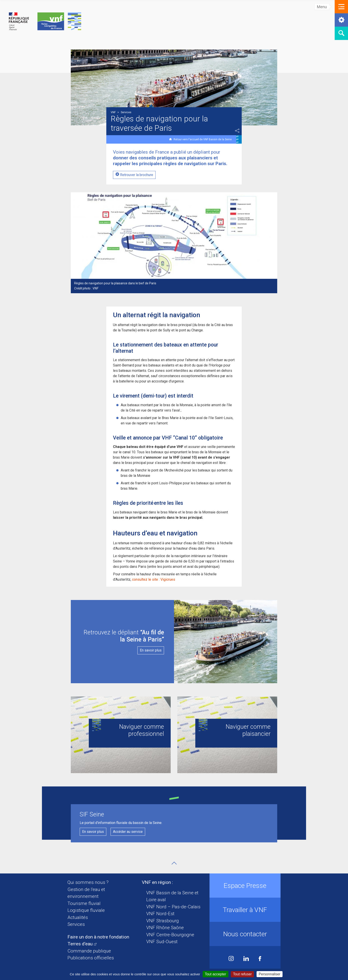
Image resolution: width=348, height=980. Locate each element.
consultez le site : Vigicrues (154, 579)
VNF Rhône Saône (165, 928)
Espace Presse (245, 886)
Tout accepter (216, 974)
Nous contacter (245, 934)
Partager (237, 131)
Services (76, 924)
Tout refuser (242, 974)
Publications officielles (91, 958)
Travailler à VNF (245, 910)
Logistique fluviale (86, 910)
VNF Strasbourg (163, 921)
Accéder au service (128, 832)
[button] (341, 7)
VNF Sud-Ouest (162, 942)
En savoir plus (93, 832)
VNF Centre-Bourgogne (170, 935)
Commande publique (89, 951)
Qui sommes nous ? (88, 882)
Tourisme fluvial (84, 903)
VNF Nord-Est (160, 914)
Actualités (78, 917)
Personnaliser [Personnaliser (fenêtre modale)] (270, 974)
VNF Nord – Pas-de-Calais (173, 907)
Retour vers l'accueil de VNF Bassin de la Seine (203, 139)
